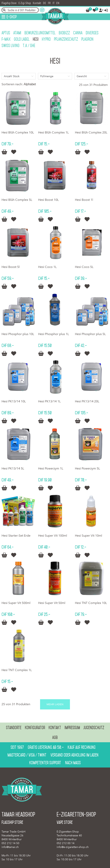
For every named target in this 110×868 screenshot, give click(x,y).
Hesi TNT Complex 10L (91, 603)
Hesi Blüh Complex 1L (53, 132)
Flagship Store (9, 3)
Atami (17, 33)
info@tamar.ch (10, 847)
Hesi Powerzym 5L (87, 468)
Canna (78, 33)
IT (53, 3)
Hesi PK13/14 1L (49, 401)
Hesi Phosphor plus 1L (54, 334)
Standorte (14, 728)
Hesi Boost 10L (48, 200)
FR (49, 3)
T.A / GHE (29, 46)
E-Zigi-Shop (25, 3)
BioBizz (64, 33)
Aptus (6, 33)
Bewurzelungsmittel (40, 33)
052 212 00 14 (65, 843)
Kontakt (37, 3)
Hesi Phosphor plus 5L (90, 334)
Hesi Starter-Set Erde (16, 536)
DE (45, 3)
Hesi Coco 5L (84, 267)
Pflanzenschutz (66, 39)
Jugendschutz (94, 728)
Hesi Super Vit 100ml (53, 536)
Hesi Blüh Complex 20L (91, 132)
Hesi (36, 39)
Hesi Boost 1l (84, 200)
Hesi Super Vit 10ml (89, 536)
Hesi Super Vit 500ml (16, 603)
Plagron (87, 39)
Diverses (92, 33)
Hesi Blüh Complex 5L (17, 200)
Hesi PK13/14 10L (14, 401)
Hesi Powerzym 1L (51, 468)
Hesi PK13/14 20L (87, 401)
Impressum (72, 728)
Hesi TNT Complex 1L (17, 670)
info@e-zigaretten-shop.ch (73, 847)
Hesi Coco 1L (47, 267)
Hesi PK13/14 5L (13, 468)
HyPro (46, 39)
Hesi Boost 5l (11, 267)
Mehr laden (55, 704)
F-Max (6, 39)
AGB (55, 737)
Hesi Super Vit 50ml (52, 603)
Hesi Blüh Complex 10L (18, 132)
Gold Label (22, 39)
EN (58, 3)
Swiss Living (10, 46)
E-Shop (12, 17)
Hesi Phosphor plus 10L (18, 334)
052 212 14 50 (10, 843)
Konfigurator (35, 728)
